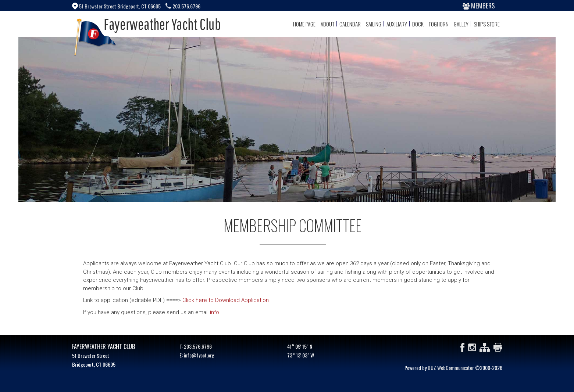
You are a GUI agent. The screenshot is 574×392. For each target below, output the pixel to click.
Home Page (304, 24)
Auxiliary (397, 24)
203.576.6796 (198, 346)
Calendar (350, 24)
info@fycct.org (199, 355)
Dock (418, 24)
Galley (461, 24)
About (327, 24)
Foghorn (439, 24)
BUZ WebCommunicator (451, 368)
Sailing (374, 24)
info (215, 312)
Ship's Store (487, 24)
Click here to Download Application (226, 300)
